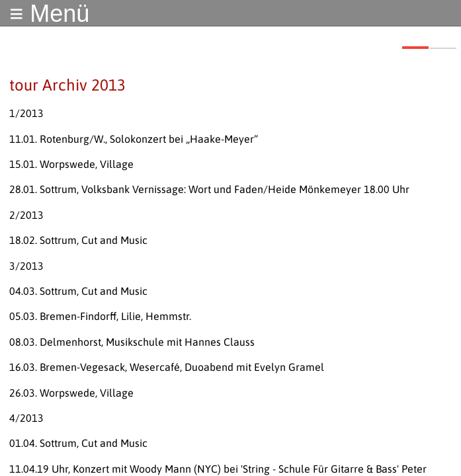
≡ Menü (49, 14)
